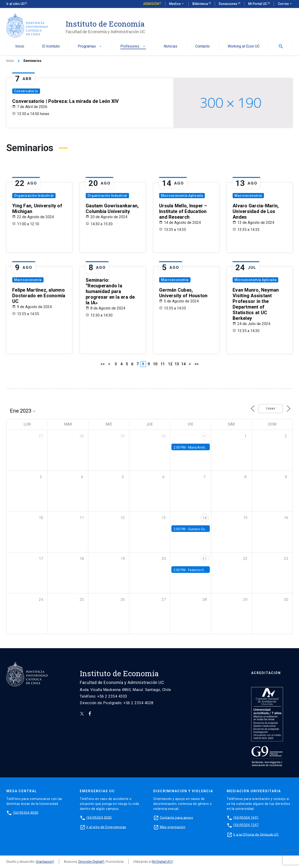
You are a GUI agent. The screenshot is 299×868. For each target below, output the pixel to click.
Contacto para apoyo (177, 817)
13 (177, 364)
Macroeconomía (248, 196)
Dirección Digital (90, 862)
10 (155, 364)
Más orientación (173, 827)
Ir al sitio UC (16, 4)
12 (170, 364)
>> (197, 364)
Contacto (202, 46)
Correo (285, 4)
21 (205, 559)
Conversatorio (26, 91)
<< (103, 364)
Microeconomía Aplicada (182, 196)
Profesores (133, 46)
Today (271, 409)
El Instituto (51, 46)
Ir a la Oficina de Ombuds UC (256, 834)
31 (205, 436)
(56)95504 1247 (246, 825)
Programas (90, 46)
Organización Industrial (34, 196)
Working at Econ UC (244, 46)
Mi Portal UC (258, 4)
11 (163, 364)
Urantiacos (44, 862)
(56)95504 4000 (26, 812)
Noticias (170, 46)
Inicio (20, 46)
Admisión (151, 4)
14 (183, 364)
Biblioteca (200, 4)
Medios (177, 4)
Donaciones (228, 4)
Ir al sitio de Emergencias (106, 827)
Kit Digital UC (161, 862)
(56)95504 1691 (246, 817)
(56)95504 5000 (99, 817)
